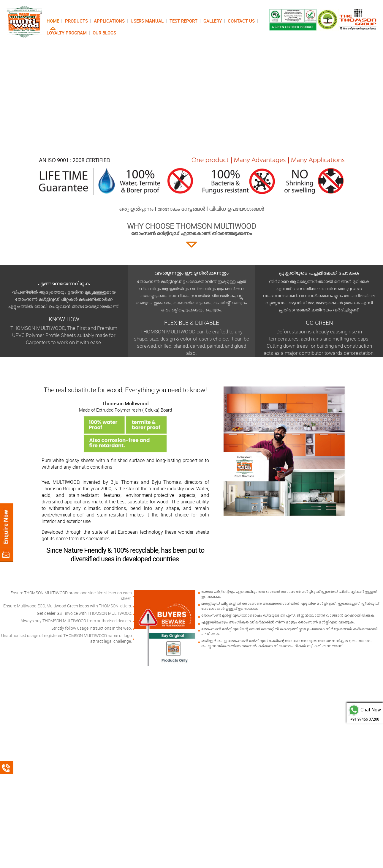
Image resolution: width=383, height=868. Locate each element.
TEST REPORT (183, 21)
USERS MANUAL (147, 21)
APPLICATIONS (109, 21)
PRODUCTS (76, 21)
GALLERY (213, 21)
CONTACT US (241, 21)
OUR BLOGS (104, 33)
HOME (53, 21)
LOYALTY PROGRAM (67, 33)
